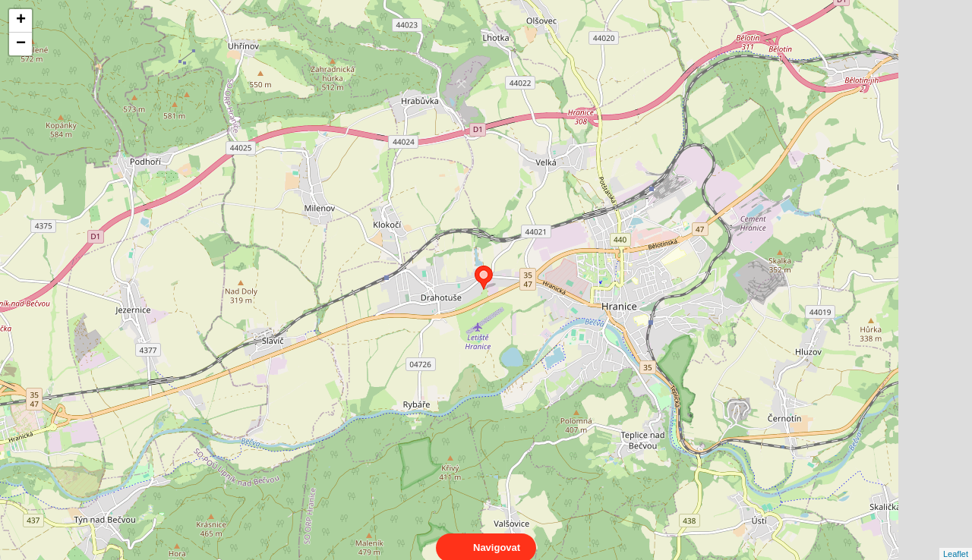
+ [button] (21, 20)
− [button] (21, 44)
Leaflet (956, 540)
